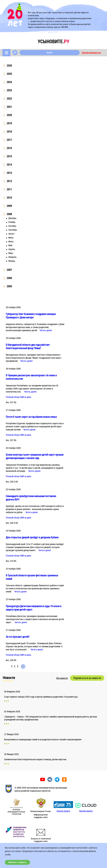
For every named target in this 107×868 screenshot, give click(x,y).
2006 (9, 278)
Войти (50, 53)
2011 (9, 189)
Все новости (62, 678)
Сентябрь (13, 230)
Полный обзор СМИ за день (19, 397)
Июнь (11, 241)
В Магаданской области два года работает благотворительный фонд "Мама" (28, 346)
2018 (9, 132)
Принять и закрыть (17, 862)
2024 (9, 82)
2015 (9, 156)
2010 (9, 198)
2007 (9, 270)
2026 (9, 65)
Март (11, 253)
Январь (12, 261)
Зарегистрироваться (91, 53)
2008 (9, 214)
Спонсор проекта (63, 811)
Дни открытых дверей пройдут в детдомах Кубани (32, 537)
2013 (9, 173)
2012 (9, 181)
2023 (9, 90)
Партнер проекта (86, 811)
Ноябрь (12, 222)
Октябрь (12, 226)
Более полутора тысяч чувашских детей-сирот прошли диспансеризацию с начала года (35, 456)
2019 (9, 123)
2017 (9, 140)
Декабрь (12, 218)
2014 (9, 165)
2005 (9, 286)
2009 (9, 206)
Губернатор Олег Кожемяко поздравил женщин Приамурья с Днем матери (31, 316)
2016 (9, 148)
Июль (11, 238)
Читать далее (46, 330)
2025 (9, 74)
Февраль (12, 257)
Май (10, 245)
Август (11, 234)
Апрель (12, 249)
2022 (9, 98)
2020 (9, 115)
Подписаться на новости (87, 678)
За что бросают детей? (18, 637)
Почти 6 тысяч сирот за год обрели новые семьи (31, 417)
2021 (9, 107)
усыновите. (53, 41)
